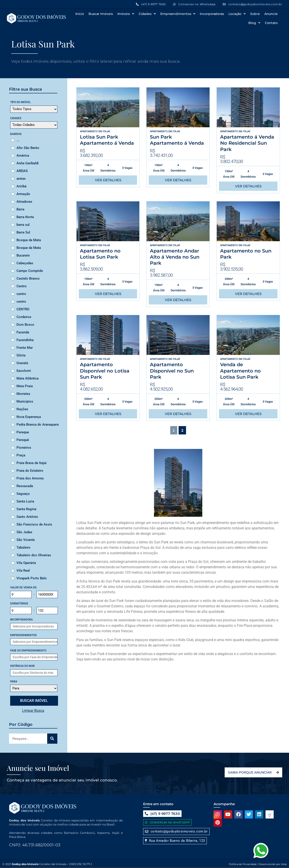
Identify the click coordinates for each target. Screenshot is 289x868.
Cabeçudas (25, 263)
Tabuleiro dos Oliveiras (34, 555)
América (23, 156)
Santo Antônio (27, 517)
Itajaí (106, 131)
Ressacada (25, 486)
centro (21, 294)
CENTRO (23, 309)
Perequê (23, 440)
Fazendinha (25, 340)
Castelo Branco (28, 278)
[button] (175, 841)
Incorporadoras (212, 14)
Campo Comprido (30, 271)
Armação (23, 194)
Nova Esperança (29, 417)
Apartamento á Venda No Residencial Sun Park (247, 143)
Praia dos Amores (30, 478)
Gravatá (22, 363)
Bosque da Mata (29, 240)
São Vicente (26, 540)
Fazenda (23, 332)
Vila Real (23, 571)
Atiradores (24, 202)
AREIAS (22, 171)
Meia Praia (25, 386)
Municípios (25, 401)
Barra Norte (25, 217)
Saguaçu (23, 494)
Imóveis (126, 14)
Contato (271, 23)
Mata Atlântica (28, 378)
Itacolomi (24, 371)
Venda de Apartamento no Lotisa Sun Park (240, 371)
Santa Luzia (25, 501)
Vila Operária (26, 563)
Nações (22, 409)
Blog (254, 23)
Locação (237, 14)
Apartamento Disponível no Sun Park (172, 371)
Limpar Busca (33, 711)
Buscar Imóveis (101, 14)
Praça (21, 455)
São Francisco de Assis (34, 524)
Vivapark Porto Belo (32, 578)
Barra (20, 209)
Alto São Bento (28, 148)
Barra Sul (23, 232)
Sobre (255, 14)
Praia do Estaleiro (30, 471)
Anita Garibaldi (28, 163)
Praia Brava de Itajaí (31, 463)
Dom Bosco (25, 325)
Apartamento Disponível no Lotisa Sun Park (105, 371)
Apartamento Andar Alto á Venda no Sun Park (175, 257)
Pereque (23, 432)
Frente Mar (25, 348)
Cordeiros (24, 317)
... (18, 140)
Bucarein (23, 255)
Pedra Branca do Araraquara (38, 425)
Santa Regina (26, 509)
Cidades (147, 14)
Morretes (23, 394)
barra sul (23, 225)
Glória (21, 355)
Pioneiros (24, 448)
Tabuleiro (23, 547)
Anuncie (271, 14)
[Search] (52, 739)
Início (80, 14)
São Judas (24, 532)
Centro (22, 286)
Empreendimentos (178, 14)
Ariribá (21, 186)
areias (21, 179)
